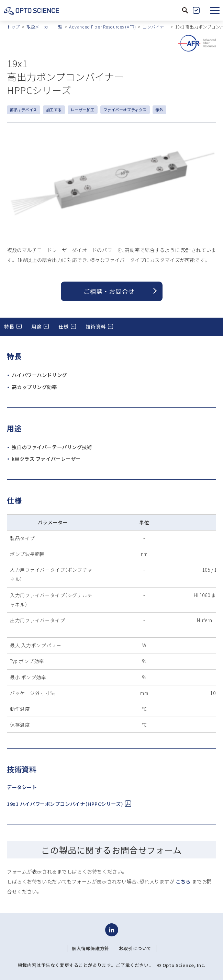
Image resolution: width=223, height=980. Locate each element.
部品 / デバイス (24, 110)
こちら (183, 881)
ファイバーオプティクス (125, 110)
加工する (54, 110)
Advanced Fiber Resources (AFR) (102, 27)
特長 (9, 326)
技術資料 (96, 326)
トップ (13, 27)
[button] (215, 10)
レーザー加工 (82, 110)
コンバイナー (155, 27)
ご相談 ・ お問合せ (109, 291)
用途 (36, 326)
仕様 (63, 326)
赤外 (159, 110)
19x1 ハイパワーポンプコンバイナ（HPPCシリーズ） (69, 804)
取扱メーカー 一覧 (44, 27)
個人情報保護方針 (91, 948)
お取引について (135, 948)
